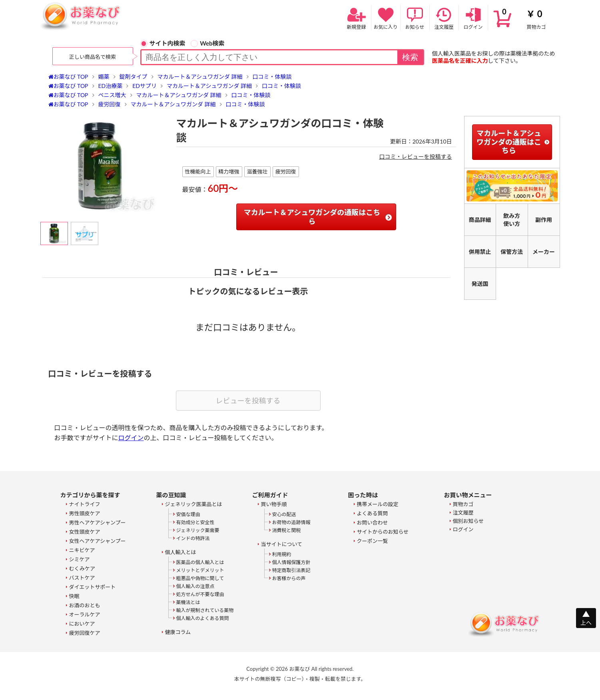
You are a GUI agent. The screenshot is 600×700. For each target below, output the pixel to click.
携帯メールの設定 (378, 504)
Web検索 (207, 43)
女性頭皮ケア (85, 532)
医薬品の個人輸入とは (200, 562)
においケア (82, 624)
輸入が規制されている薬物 (205, 610)
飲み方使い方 (512, 220)
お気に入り (386, 18)
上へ (586, 623)
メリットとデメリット (200, 570)
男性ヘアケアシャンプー (98, 523)
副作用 (544, 220)
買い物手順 (274, 504)
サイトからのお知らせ (383, 532)
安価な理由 (188, 514)
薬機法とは (188, 602)
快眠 (74, 596)
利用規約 (282, 554)
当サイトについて (282, 544)
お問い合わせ (373, 523)
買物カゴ (524, 18)
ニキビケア (82, 550)
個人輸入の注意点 (195, 586)
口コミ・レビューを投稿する (416, 157)
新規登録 (357, 18)
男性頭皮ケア (85, 513)
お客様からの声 (289, 578)
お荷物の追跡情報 (291, 522)
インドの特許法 (193, 538)
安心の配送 (284, 514)
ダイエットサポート (93, 587)
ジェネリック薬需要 (198, 530)
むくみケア (82, 568)
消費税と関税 (287, 530)
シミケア (80, 559)
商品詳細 (480, 220)
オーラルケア (85, 614)
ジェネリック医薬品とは (194, 504)
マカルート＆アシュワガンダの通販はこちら (312, 217)
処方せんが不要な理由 (200, 594)
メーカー (544, 252)
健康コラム (178, 632)
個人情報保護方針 (291, 562)
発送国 (480, 284)
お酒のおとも (85, 605)
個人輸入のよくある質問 (203, 618)
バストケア (82, 578)
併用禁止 (480, 252)
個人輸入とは (181, 552)
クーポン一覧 (373, 541)
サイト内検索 (163, 43)
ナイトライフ (85, 504)
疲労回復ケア (85, 633)
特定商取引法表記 (291, 570)
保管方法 (512, 252)
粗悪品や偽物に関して (200, 578)
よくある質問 (373, 513)
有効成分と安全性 (195, 522)
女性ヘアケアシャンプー (98, 541)
